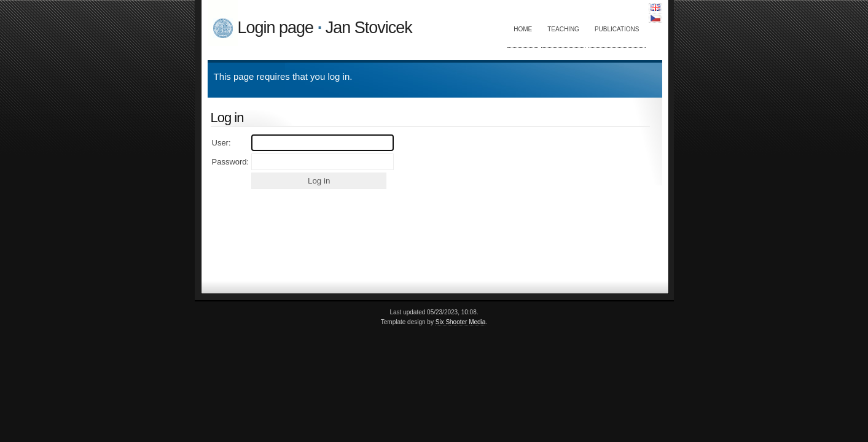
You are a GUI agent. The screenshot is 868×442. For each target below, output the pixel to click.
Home (523, 29)
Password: (231, 162)
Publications (617, 29)
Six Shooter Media (461, 322)
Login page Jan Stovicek (325, 28)
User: (221, 143)
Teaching (563, 29)
